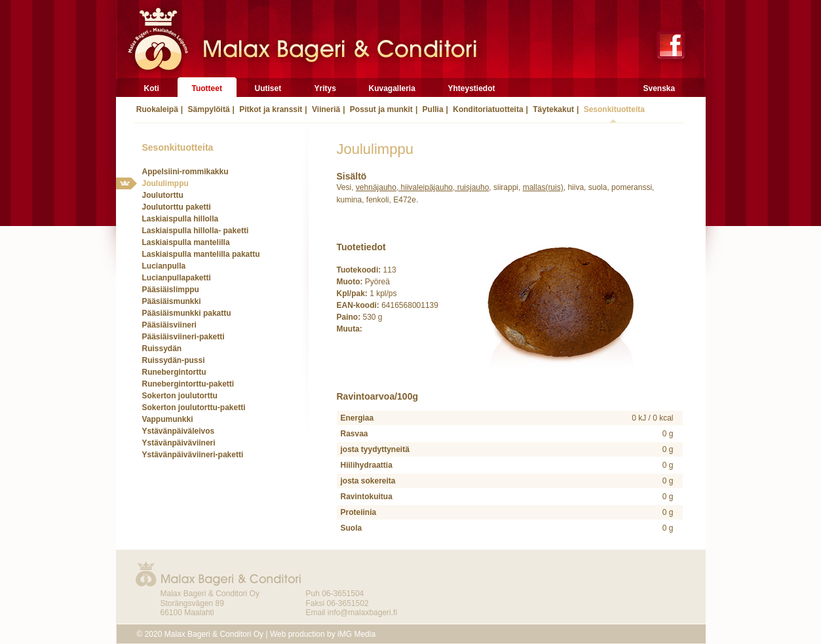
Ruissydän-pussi (174, 360)
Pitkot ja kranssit (270, 109)
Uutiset (268, 88)
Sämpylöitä (207, 109)
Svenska (659, 88)
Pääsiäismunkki (172, 301)
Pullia (431, 109)
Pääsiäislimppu (171, 290)
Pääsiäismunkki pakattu (187, 313)
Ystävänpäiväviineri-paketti (193, 455)
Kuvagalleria (392, 88)
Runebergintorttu (174, 372)
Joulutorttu (163, 195)
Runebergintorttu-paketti (188, 384)
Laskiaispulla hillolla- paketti (196, 231)
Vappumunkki (168, 419)
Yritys (325, 88)
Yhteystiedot (472, 88)
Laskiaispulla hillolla (181, 219)
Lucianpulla (164, 266)
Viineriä (325, 109)
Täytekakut (552, 109)
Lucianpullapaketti (177, 278)
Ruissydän (162, 349)
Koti (152, 88)
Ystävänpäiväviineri (179, 443)
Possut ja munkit (380, 109)
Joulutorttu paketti (177, 207)
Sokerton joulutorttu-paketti (194, 407)
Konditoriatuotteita (487, 109)
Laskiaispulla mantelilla (186, 242)
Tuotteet (207, 88)
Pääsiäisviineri (169, 325)
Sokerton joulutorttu (180, 396)
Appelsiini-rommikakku (185, 172)
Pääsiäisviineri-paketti (183, 337)
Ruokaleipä (156, 109)
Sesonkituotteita (613, 109)
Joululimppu (165, 183)
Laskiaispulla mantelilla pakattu (201, 254)
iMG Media (356, 634)
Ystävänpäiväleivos (179, 431)
